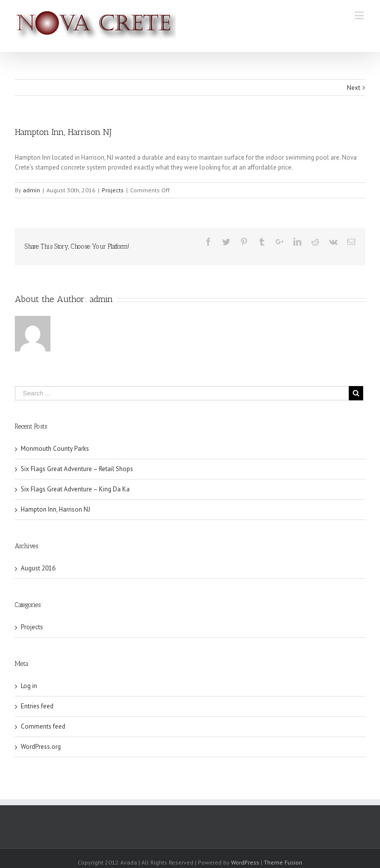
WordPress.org (41, 747)
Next (354, 88)
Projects (113, 190)
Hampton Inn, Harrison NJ (55, 509)
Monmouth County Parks (55, 449)
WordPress (245, 862)
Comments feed (43, 726)
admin (31, 190)
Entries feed (37, 706)
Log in (29, 686)
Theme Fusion (283, 862)
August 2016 (38, 568)
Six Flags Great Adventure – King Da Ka (75, 489)
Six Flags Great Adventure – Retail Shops (77, 469)
